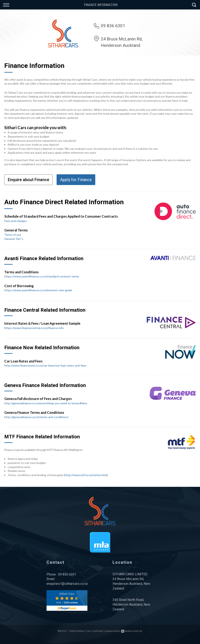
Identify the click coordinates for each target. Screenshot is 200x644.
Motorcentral (132, 631)
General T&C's (14, 239)
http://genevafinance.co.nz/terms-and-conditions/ (37, 417)
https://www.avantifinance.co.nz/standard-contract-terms (42, 276)
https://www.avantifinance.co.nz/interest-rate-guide (38, 290)
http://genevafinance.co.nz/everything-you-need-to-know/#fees (46, 403)
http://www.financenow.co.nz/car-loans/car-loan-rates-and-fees (45, 365)
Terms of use (13, 235)
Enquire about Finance (28, 180)
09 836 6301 (113, 26)
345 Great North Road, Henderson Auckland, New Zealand (131, 604)
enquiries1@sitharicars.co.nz (67, 584)
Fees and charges (16, 221)
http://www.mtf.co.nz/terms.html (86, 475)
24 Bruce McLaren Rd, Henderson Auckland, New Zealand (131, 584)
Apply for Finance (76, 180)
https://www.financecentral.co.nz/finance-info (34, 328)
